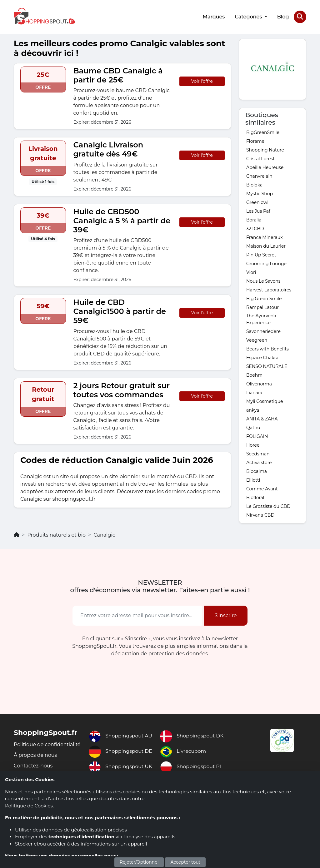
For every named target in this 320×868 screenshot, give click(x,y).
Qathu (253, 427)
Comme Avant (262, 488)
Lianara (254, 392)
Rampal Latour (262, 307)
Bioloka (254, 184)
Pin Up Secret (261, 254)
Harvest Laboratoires (269, 289)
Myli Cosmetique (265, 401)
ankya (253, 409)
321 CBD (255, 228)
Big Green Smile (264, 298)
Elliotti (253, 479)
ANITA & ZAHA (262, 418)
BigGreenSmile (263, 132)
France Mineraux (265, 237)
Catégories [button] (249, 16)
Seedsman (258, 453)
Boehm (254, 374)
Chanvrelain (259, 176)
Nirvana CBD (260, 514)
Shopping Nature (265, 149)
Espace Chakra (262, 357)
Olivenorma (259, 383)
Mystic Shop (260, 193)
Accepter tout (185, 862)
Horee (253, 444)
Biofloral (255, 497)
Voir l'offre (202, 81)
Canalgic (104, 534)
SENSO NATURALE (267, 366)
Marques (214, 16)
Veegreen (257, 340)
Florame (255, 141)
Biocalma (257, 471)
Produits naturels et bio (56, 534)
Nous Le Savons (263, 280)
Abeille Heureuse (265, 167)
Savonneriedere (263, 331)
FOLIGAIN (257, 436)
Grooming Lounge (266, 263)
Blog (283, 16)
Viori (251, 272)
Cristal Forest (260, 158)
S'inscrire (225, 615)
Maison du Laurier (266, 246)
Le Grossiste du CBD (268, 506)
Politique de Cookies (29, 806)
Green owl (257, 202)
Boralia (254, 219)
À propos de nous (36, 762)
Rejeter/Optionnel (139, 862)
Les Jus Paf (258, 211)
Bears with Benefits (267, 348)
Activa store (259, 462)
